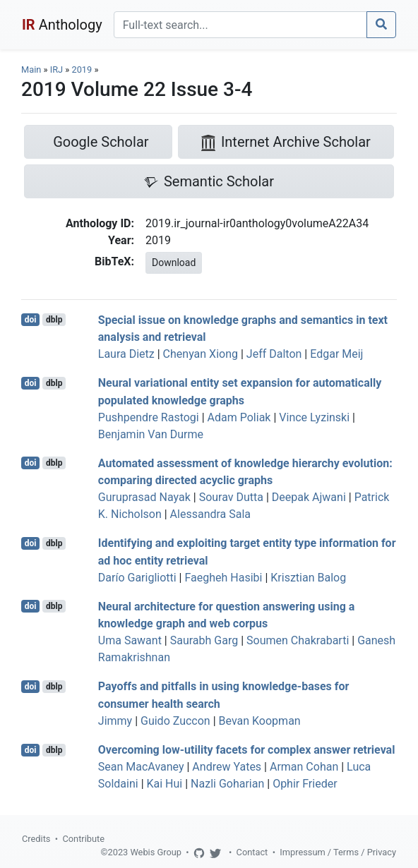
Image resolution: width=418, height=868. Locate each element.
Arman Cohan (304, 767)
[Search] (240, 25)
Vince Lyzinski (314, 417)
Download (174, 263)
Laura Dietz (126, 354)
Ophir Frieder (305, 784)
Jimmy (115, 721)
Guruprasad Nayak (144, 497)
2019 (82, 70)
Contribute (83, 839)
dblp (54, 320)
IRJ (56, 70)
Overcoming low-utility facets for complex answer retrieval (247, 750)
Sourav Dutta (231, 497)
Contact (252, 852)
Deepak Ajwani (309, 497)
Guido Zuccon (175, 721)
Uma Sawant (130, 640)
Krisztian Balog (308, 578)
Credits (36, 839)
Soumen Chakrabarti (298, 640)
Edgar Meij (336, 354)
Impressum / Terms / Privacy (338, 852)
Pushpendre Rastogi (149, 417)
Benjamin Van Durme (151, 434)
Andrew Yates (227, 767)
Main (31, 70)
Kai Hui (165, 784)
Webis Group (156, 852)
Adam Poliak (239, 417)
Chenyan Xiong (201, 354)
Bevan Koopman (260, 721)
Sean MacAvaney (141, 767)
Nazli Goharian (227, 784)
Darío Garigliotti (137, 578)
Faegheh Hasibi (223, 578)
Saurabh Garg (204, 640)
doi (31, 320)
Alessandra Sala (210, 514)
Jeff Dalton (274, 354)
